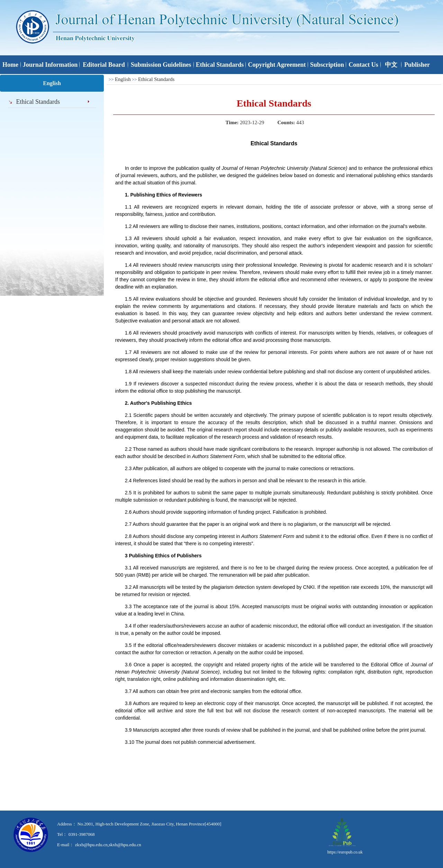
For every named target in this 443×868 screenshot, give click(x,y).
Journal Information (50, 65)
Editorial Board (104, 65)
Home (10, 65)
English (123, 79)
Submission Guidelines (161, 65)
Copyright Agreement (277, 65)
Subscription (327, 65)
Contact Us (363, 65)
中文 (391, 65)
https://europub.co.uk (345, 852)
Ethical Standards (220, 65)
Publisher (417, 65)
